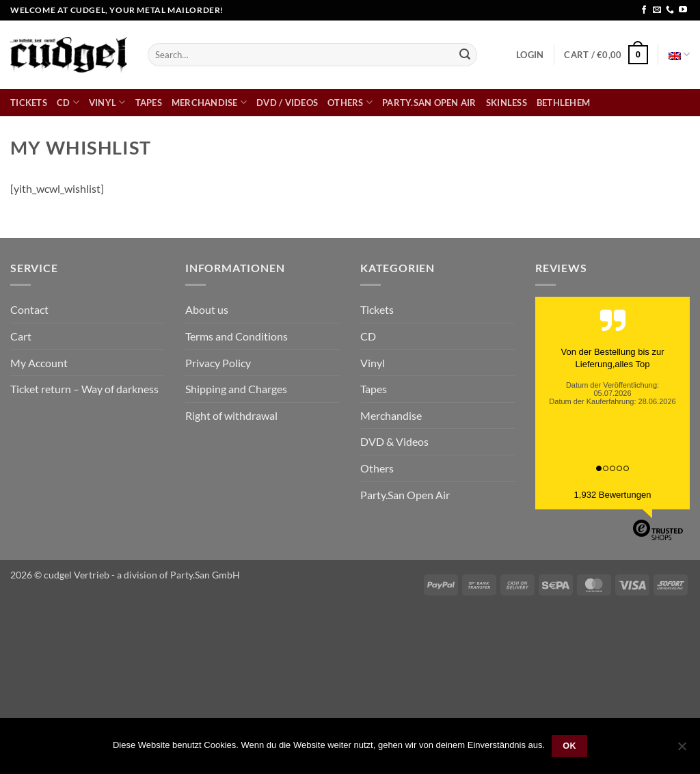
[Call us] (670, 10)
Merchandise (209, 102)
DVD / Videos (287, 103)
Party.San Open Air (429, 103)
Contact (29, 309)
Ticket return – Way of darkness (84, 389)
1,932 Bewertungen (613, 495)
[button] (530, 55)
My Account (39, 363)
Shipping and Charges (236, 389)
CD (68, 102)
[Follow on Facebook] (644, 10)
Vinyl (107, 102)
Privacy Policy (218, 363)
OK (569, 746)
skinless (507, 103)
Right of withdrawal (231, 415)
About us (207, 309)
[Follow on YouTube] (683, 10)
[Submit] (465, 55)
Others (350, 102)
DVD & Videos (394, 441)
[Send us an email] (657, 10)
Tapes (149, 103)
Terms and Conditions (237, 336)
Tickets (29, 103)
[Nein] (682, 750)
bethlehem (563, 103)
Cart (21, 336)
